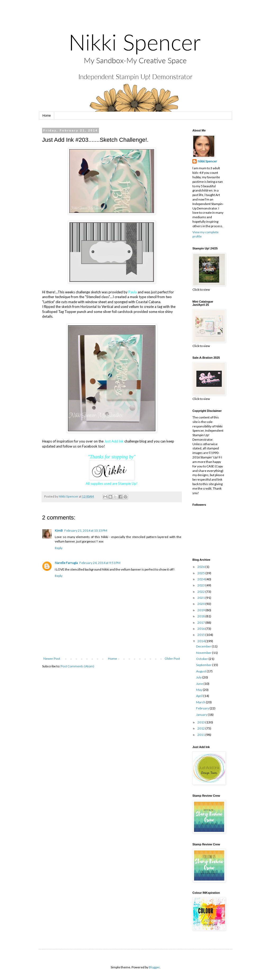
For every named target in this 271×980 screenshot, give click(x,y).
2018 (201, 616)
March (201, 702)
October (202, 659)
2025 (201, 573)
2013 (201, 722)
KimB (59, 530)
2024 (201, 579)
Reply (59, 548)
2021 (201, 598)
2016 (201, 629)
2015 (201, 635)
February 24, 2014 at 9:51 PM (100, 563)
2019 (201, 610)
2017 (201, 623)
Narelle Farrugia (66, 563)
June (200, 684)
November (204, 653)
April (200, 696)
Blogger (154, 967)
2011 (201, 735)
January (202, 715)
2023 (201, 585)
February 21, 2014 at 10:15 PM (86, 530)
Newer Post (52, 658)
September (204, 665)
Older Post (172, 658)
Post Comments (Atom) (77, 666)
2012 (201, 728)
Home (47, 116)
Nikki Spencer (207, 161)
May (199, 690)
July (199, 677)
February (203, 708)
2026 (201, 567)
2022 (201, 592)
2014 (201, 641)
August (201, 671)
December (204, 646)
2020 (201, 604)
